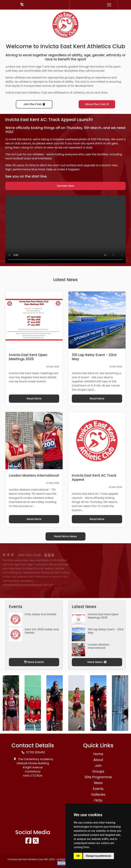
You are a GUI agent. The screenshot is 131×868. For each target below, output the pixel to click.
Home (98, 754)
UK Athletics (77, 93)
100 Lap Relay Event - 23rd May (105, 631)
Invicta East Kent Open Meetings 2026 (103, 616)
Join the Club (34, 104)
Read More (34, 399)
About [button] (98, 760)
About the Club (97, 104)
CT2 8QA (37, 776)
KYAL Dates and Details (41, 614)
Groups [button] (98, 771)
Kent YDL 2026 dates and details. (42, 631)
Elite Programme (98, 777)
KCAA (90, 93)
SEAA (104, 93)
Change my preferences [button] (99, 856)
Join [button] (98, 766)
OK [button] (78, 856)
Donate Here (65, 186)
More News (97, 662)
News (98, 783)
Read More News (65, 536)
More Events (34, 662)
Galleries (98, 795)
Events (98, 789)
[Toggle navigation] (109, 5)
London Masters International (99, 646)
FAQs (98, 800)
